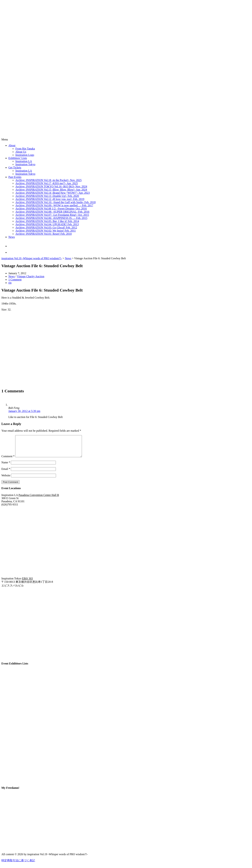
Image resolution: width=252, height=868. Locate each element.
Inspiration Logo (25, 155)
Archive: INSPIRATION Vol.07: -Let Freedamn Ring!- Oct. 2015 (52, 215)
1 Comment (15, 280)
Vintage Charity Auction (31, 276)
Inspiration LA (24, 161)
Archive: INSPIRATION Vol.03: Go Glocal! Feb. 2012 (46, 227)
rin (10, 283)
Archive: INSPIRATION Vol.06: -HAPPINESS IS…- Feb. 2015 (51, 218)
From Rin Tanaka (25, 149)
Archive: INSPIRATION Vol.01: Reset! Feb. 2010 (44, 234)
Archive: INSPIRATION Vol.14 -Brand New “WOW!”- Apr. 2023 (53, 193)
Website (6, 480)
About (12, 145)
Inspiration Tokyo (25, 164)
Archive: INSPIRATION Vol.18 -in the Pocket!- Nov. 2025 (48, 180)
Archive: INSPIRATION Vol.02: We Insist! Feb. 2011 (46, 231)
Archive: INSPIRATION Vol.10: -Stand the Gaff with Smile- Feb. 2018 (55, 202)
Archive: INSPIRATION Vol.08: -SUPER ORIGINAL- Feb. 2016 (52, 212)
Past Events (15, 177)
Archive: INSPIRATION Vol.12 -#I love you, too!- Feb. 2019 (50, 199)
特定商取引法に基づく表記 (18, 865)
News (12, 237)
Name (6, 467)
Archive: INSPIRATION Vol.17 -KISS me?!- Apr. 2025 (47, 183)
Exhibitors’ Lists (18, 158)
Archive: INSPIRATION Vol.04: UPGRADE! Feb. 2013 (47, 224)
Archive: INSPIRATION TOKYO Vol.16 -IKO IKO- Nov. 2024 (51, 186)
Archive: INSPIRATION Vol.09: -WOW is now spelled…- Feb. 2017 (54, 205)
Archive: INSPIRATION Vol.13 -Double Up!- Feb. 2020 (47, 196)
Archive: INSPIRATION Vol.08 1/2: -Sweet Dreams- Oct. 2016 (51, 209)
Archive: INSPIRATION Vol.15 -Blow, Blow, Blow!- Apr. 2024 (51, 190)
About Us (21, 152)
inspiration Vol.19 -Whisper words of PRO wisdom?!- (32, 258)
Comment (8, 460)
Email (6, 473)
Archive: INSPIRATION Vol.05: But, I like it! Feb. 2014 (47, 221)
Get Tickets (15, 168)
